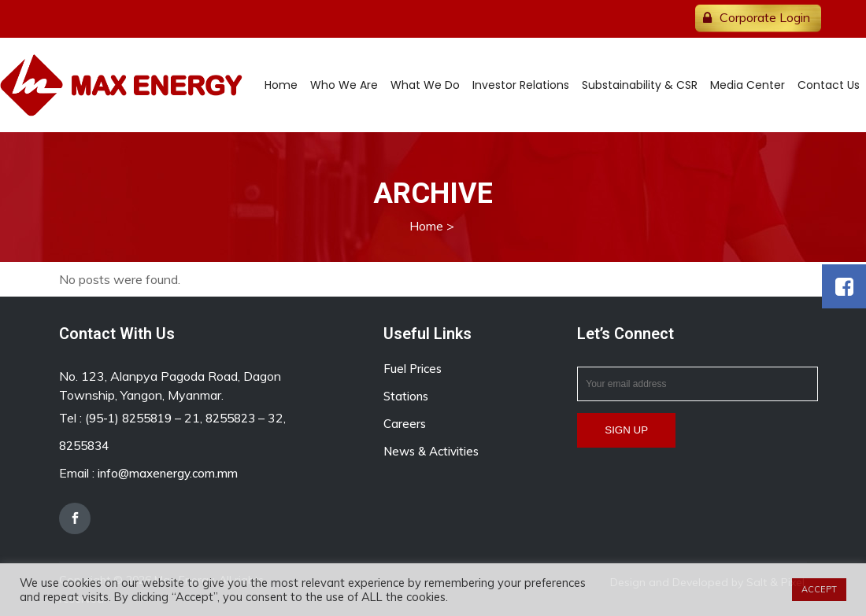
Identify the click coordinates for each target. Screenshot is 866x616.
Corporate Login (765, 17)
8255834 (84, 446)
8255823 (230, 418)
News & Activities (431, 451)
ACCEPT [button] (819, 589)
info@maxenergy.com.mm (168, 473)
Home (426, 226)
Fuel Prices (413, 369)
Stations (406, 396)
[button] (844, 286)
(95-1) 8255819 (128, 418)
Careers (405, 424)
